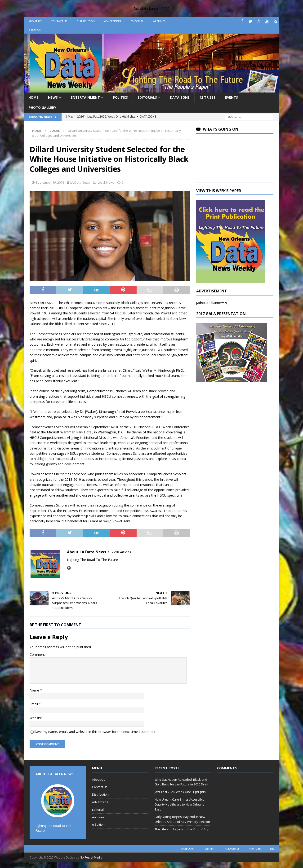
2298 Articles (121, 552)
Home (33, 97)
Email (34, 704)
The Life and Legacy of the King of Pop (182, 829)
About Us (35, 21)
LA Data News (80, 182)
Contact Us (59, 21)
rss (272, 848)
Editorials (147, 97)
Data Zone (180, 97)
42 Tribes (207, 97)
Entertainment (85, 97)
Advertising (113, 21)
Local (101, 182)
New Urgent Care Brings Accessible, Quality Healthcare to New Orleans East (180, 804)
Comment (37, 654)
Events (232, 97)
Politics (120, 97)
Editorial (137, 21)
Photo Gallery (42, 108)
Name (35, 690)
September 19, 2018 (50, 182)
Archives (159, 21)
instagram (231, 848)
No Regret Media (91, 857)
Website (36, 718)
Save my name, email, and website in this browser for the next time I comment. (95, 732)
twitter (209, 848)
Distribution (86, 21)
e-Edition (35, 29)
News (53, 97)
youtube (254, 848)
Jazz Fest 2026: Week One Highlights (180, 792)
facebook (187, 848)
